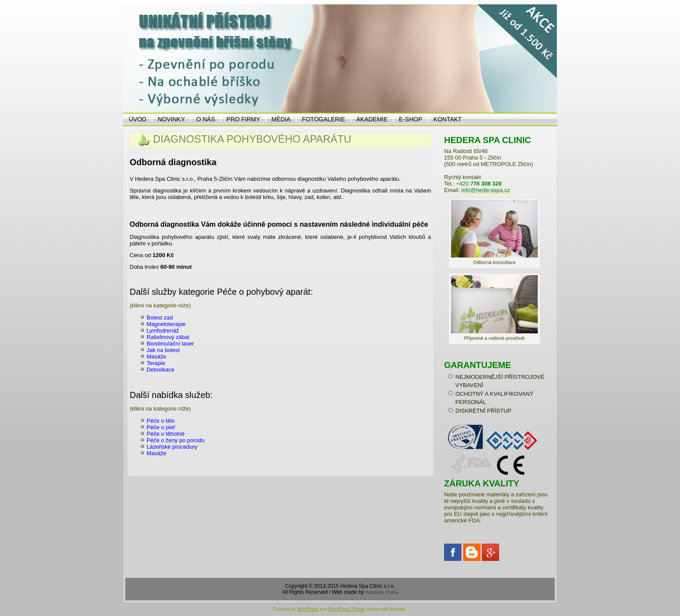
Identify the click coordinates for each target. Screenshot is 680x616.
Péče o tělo (161, 421)
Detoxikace (160, 370)
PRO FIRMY (243, 119)
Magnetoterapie (166, 324)
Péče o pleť (161, 427)
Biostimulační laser (170, 344)
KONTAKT (448, 119)
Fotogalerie (323, 119)
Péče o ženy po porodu (176, 440)
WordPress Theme (346, 609)
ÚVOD (137, 119)
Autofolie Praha (382, 592)
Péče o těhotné (165, 434)
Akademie (372, 119)
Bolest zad (160, 318)
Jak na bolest (163, 350)
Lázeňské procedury (172, 447)
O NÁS (206, 119)
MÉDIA (281, 119)
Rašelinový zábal (168, 337)
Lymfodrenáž (163, 331)
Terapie (156, 363)
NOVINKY (171, 119)
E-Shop (411, 119)
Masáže (157, 357)
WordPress (308, 609)
